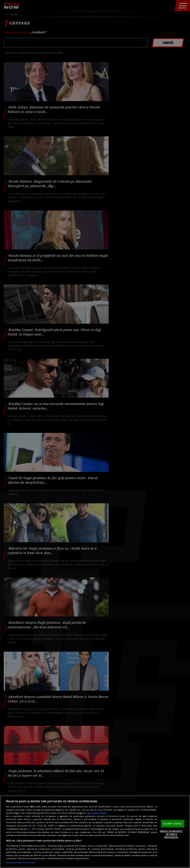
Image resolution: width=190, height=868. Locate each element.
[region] (95, 832)
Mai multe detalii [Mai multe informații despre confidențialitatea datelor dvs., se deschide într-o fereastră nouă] (97, 813)
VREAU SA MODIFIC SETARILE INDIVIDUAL (171, 834)
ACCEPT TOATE (173, 823)
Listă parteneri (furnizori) (21, 862)
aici (29, 829)
